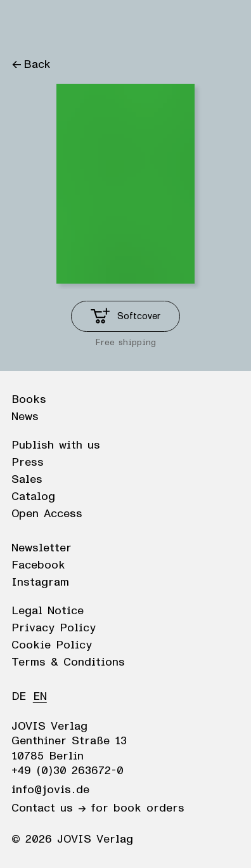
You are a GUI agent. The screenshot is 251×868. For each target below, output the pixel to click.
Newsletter (42, 548)
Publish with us (56, 445)
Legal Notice (48, 611)
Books (29, 400)
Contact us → (48, 808)
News (25, 417)
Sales (27, 480)
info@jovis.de (50, 790)
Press (28, 463)
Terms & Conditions (68, 662)
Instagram (40, 582)
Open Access (47, 514)
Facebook (38, 565)
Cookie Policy (52, 645)
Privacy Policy (54, 628)
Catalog (33, 497)
